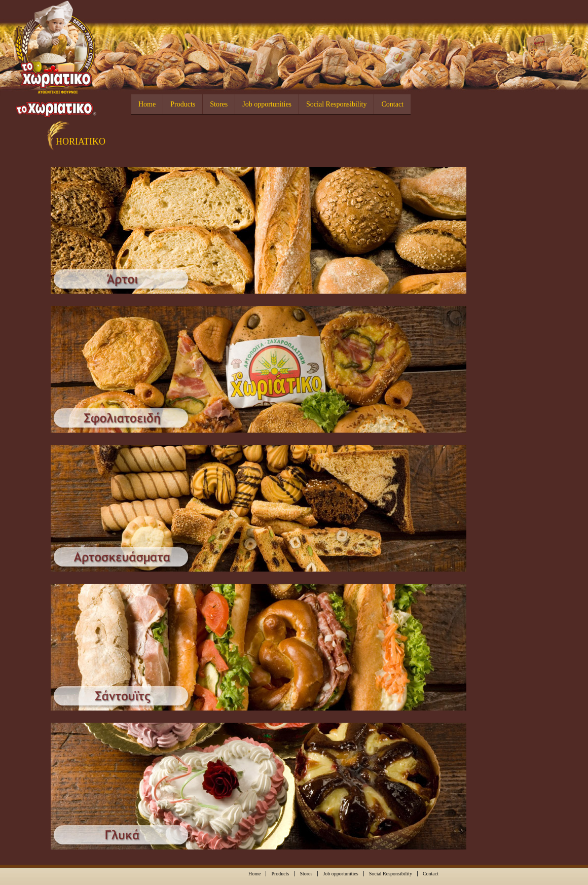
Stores (219, 104)
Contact (392, 104)
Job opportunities (267, 104)
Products (183, 104)
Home (147, 104)
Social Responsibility (336, 104)
